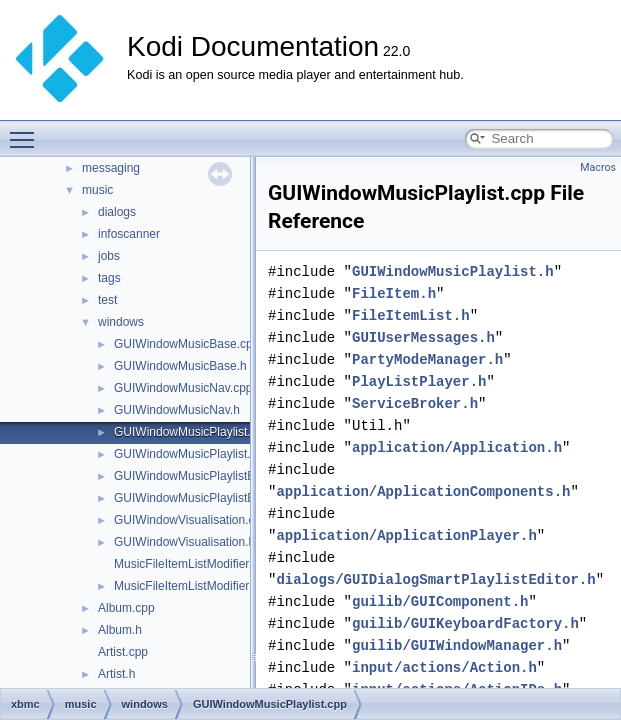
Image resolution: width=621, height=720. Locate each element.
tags (109, 278)
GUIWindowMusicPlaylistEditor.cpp (207, 476)
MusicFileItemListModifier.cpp (192, 564)
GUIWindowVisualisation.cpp (191, 520)
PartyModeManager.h (427, 359)
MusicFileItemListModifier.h (186, 586)
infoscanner (129, 234)
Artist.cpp (123, 652)
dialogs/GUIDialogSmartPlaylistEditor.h (435, 579)
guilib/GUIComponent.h (440, 601)
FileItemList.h (411, 315)
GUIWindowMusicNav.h (177, 410)
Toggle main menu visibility (27, 131)
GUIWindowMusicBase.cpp (186, 344)
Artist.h (116, 674)
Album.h (120, 630)
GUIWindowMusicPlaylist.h (185, 454)
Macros (598, 167)
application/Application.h (457, 447)
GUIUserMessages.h (423, 337)
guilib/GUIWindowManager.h (457, 645)
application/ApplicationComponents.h (423, 491)
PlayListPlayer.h (419, 381)
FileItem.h (394, 293)
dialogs (117, 212)
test (107, 300)
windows (121, 322)
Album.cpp (126, 608)
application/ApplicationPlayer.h (406, 535)
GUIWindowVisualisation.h (184, 542)
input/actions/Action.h (444, 667)
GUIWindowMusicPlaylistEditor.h (201, 498)
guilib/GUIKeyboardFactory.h (465, 623)
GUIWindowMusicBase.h (180, 366)
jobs (109, 256)
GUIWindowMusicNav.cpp (183, 388)
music (97, 190)
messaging (111, 168)
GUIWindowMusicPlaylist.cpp (192, 432)
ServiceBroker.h (415, 403)
